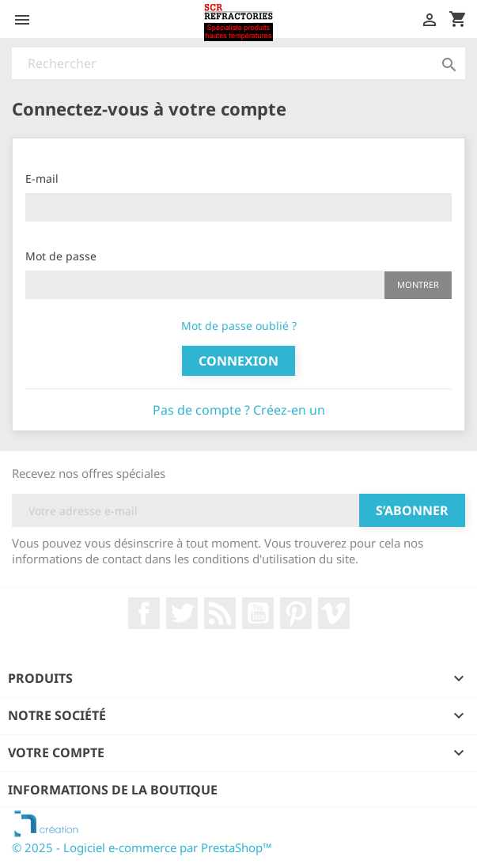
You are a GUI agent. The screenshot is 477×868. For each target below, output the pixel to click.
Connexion (238, 361)
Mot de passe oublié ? (239, 326)
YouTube (258, 613)
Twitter (182, 613)
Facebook (144, 613)
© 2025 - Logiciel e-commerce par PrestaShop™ (142, 847)
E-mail (42, 178)
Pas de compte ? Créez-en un (239, 410)
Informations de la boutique (113, 790)
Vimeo (334, 613)
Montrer (418, 284)
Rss (220, 613)
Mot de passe (61, 256)
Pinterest (296, 613)
